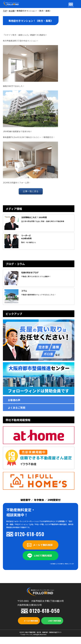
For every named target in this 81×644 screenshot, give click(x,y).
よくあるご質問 (17, 408)
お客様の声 (14, 400)
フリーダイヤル (71, 7)
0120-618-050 (29, 534)
